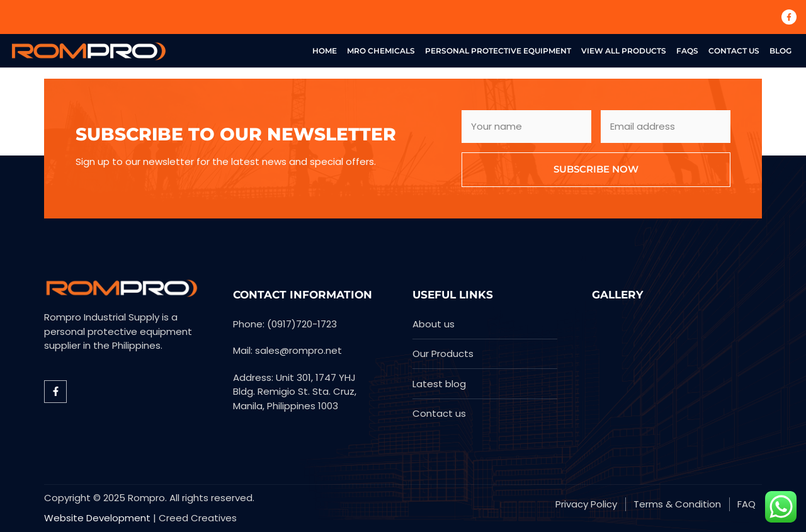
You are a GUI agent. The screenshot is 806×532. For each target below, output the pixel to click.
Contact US (734, 51)
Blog (780, 51)
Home (325, 51)
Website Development (97, 518)
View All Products (624, 51)
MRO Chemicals (381, 51)
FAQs (687, 51)
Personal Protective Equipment (498, 51)
